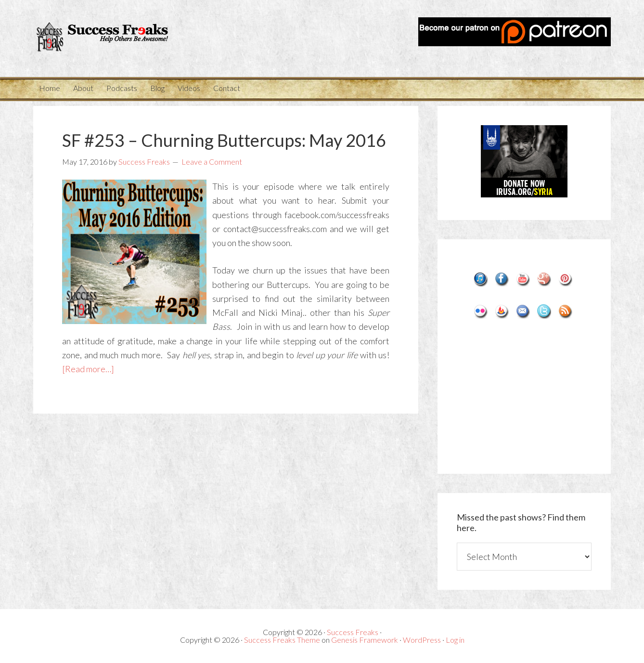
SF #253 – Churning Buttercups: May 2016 (224, 140)
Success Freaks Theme (282, 640)
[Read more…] (88, 369)
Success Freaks (120, 39)
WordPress (422, 640)
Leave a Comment (212, 162)
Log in (455, 640)
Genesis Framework (365, 640)
